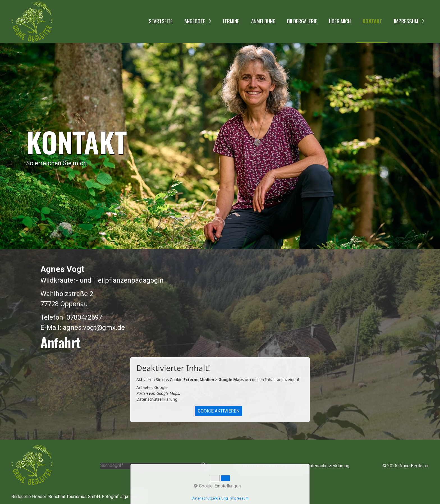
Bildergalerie (302, 21)
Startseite (161, 21)
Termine (231, 21)
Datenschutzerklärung (157, 399)
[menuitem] (160, 21)
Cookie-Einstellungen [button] (217, 486)
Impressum (406, 21)
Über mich (340, 21)
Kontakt (372, 21)
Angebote (195, 21)
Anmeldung (263, 21)
